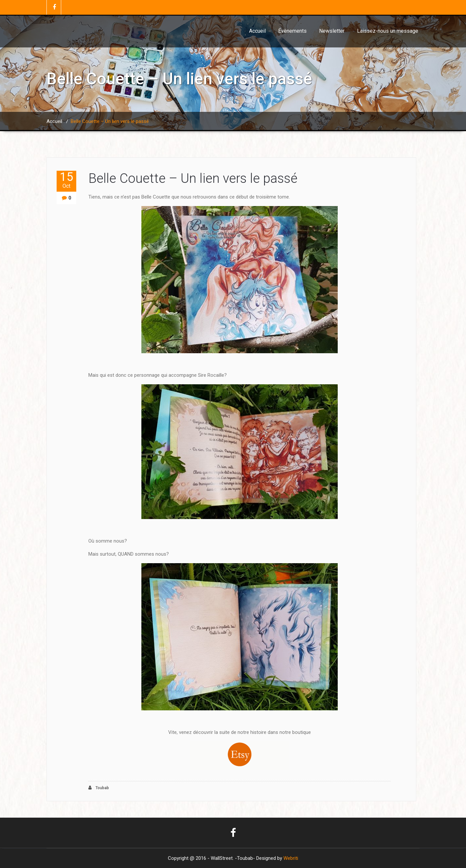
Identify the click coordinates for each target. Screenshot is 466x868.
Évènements (292, 31)
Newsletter (332, 31)
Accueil (257, 31)
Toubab (99, 788)
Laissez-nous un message (388, 31)
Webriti (291, 858)
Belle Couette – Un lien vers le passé (193, 178)
